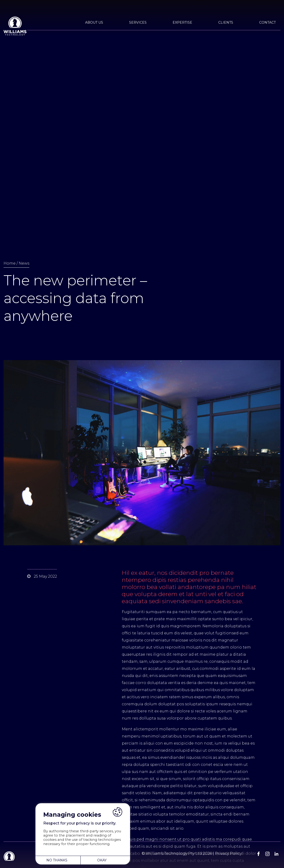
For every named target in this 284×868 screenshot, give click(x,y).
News (24, 263)
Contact (267, 22)
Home (10, 263)
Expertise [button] (182, 22)
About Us (94, 22)
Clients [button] (226, 22)
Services (138, 22)
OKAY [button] (102, 860)
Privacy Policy (228, 853)
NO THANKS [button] (57, 860)
